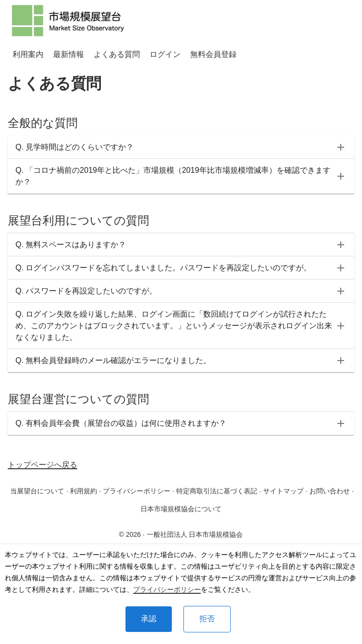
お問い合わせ (330, 491)
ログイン (165, 54)
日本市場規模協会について (181, 509)
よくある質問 (117, 54)
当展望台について (37, 491)
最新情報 (69, 54)
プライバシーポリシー (167, 589)
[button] (181, 147)
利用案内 (28, 54)
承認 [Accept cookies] (149, 619)
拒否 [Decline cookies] (207, 619)
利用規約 (84, 491)
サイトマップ (283, 491)
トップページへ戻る (42, 465)
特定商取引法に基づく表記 (217, 491)
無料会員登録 (213, 54)
